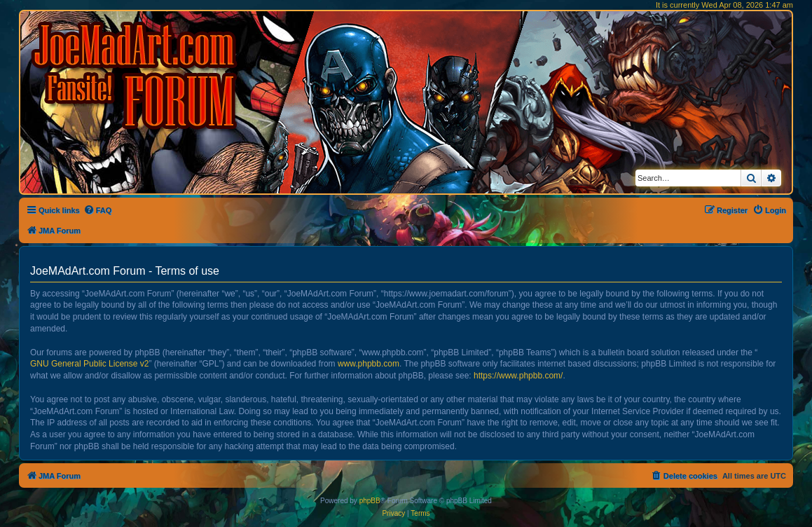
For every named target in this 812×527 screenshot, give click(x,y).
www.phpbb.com (369, 364)
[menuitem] (98, 210)
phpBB (370, 501)
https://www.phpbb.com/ (518, 376)
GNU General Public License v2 (89, 364)
